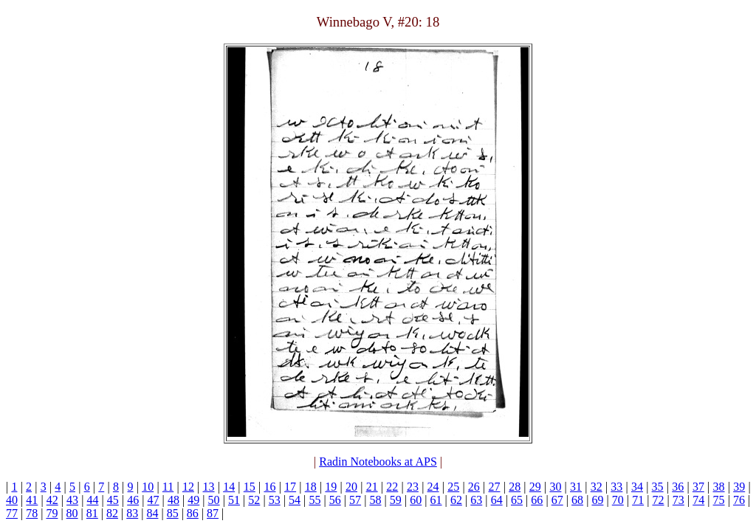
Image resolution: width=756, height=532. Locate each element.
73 (678, 500)
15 (250, 487)
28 (515, 487)
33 (616, 487)
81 (92, 513)
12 (188, 487)
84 (152, 513)
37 (698, 487)
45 (113, 500)
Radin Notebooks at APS (378, 462)
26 (474, 487)
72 (659, 500)
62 (456, 500)
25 (453, 487)
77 (12, 513)
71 (638, 500)
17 (290, 487)
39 (739, 487)
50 (214, 500)
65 (517, 500)
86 (193, 513)
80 (72, 513)
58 (375, 500)
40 (12, 500)
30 (555, 487)
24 (433, 487)
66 (537, 500)
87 (213, 513)
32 (597, 487)
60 (416, 500)
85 (173, 513)
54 (295, 500)
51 (234, 500)
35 (658, 487)
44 (92, 500)
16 (269, 487)
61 (436, 500)
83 (132, 513)
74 (698, 500)
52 (254, 500)
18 (311, 487)
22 (392, 487)
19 (331, 487)
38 (719, 487)
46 (133, 500)
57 (355, 500)
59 (396, 500)
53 (275, 500)
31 (576, 487)
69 (597, 500)
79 (52, 513)
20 (351, 487)
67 (557, 500)
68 (577, 500)
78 (32, 513)
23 (413, 487)
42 (52, 500)
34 (637, 487)
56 (335, 500)
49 (193, 500)
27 (494, 487)
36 (678, 487)
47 (154, 500)
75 (719, 500)
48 (173, 500)
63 (476, 500)
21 (372, 487)
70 (618, 500)
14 (229, 487)
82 (112, 513)
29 (535, 487)
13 (209, 487)
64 (497, 500)
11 (168, 487)
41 (32, 500)
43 (72, 500)
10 (148, 487)
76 (739, 500)
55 (315, 500)
